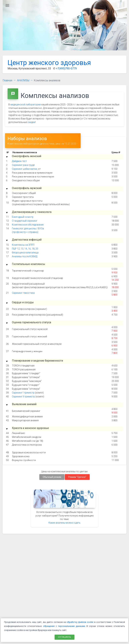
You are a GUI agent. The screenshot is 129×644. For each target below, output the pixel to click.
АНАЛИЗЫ (23, 80)
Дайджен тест (19, 161)
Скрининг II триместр (23, 397)
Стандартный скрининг (25, 221)
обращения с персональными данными (64, 626)
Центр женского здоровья (49, 63)
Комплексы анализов (47, 80)
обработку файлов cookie (80, 622)
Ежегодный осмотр (23, 217)
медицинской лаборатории (26, 105)
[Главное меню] (7, 5)
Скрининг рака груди (23, 165)
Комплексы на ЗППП (23, 245)
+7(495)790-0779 (66, 68)
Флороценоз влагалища (25, 253)
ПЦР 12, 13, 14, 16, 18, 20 (25, 249)
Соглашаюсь (64, 637)
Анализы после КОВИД (25, 256)
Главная (7, 80)
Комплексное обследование (28, 225)
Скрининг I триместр (23, 393)
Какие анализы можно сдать (64, 523)
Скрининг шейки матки (24, 169)
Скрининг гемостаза (23, 293)
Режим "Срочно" (77, 477)
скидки (31, 122)
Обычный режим (52, 477)
